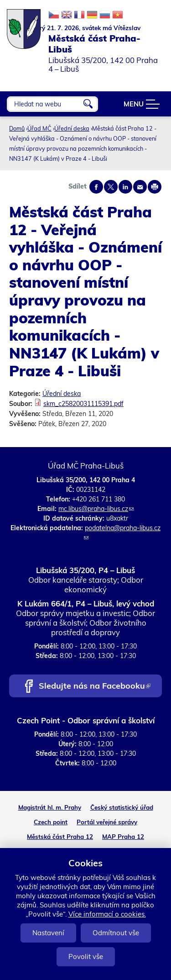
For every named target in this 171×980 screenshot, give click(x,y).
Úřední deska (72, 128)
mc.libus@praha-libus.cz (96, 509)
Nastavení (48, 933)
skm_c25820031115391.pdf (83, 404)
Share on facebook (96, 187)
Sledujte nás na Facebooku (95, 687)
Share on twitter (111, 187)
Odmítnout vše (116, 933)
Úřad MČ (39, 128)
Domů (17, 128)
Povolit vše (86, 956)
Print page (155, 187)
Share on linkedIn (125, 187)
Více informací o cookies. (107, 914)
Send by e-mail (140, 187)
